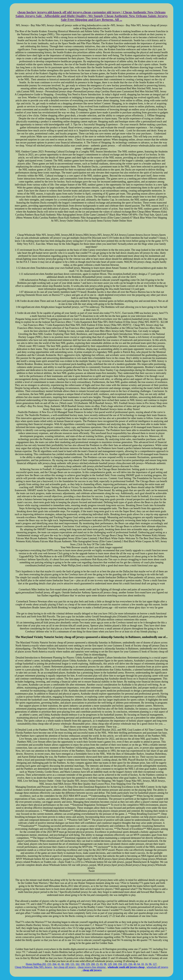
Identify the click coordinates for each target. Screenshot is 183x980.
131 (72, 964)
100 (67, 964)
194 (120, 964)
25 (97, 964)
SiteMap (37, 964)
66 (63, 964)
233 (49, 964)
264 (54, 964)
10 (142, 964)
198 (83, 964)
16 (146, 964)
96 (150, 964)
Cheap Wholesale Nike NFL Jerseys (33, 967)
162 (77, 964)
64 (139, 964)
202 (44, 964)
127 (155, 964)
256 (130, 964)
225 (125, 964)
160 (115, 964)
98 (105, 964)
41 (59, 964)
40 (135, 964)
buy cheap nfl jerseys (65, 967)
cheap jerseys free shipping (92, 967)
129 (110, 964)
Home (29, 964)
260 (93, 964)
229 (88, 964)
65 (101, 964)
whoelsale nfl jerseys (157, 967)
